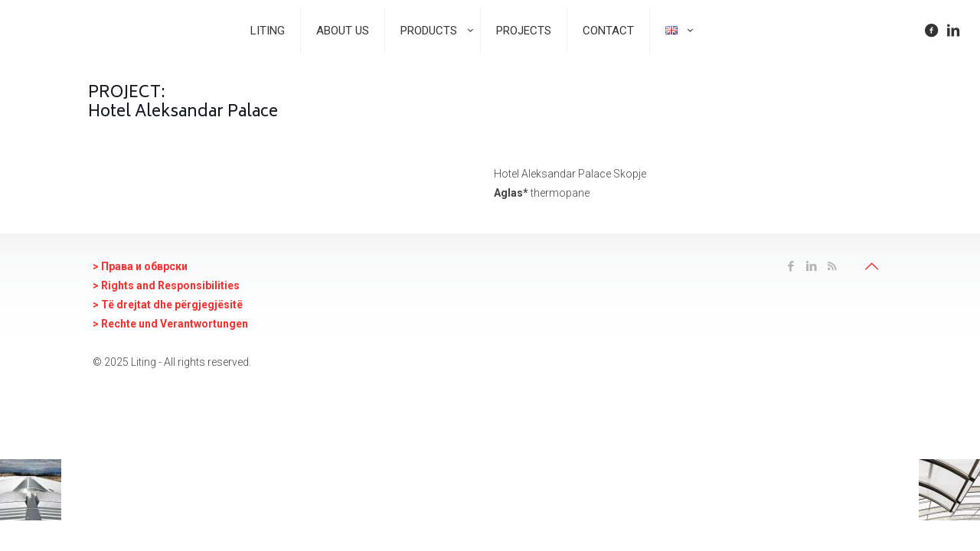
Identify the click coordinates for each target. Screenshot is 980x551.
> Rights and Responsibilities (166, 285)
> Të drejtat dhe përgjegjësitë (168, 305)
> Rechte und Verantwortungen (170, 324)
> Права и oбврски (140, 266)
